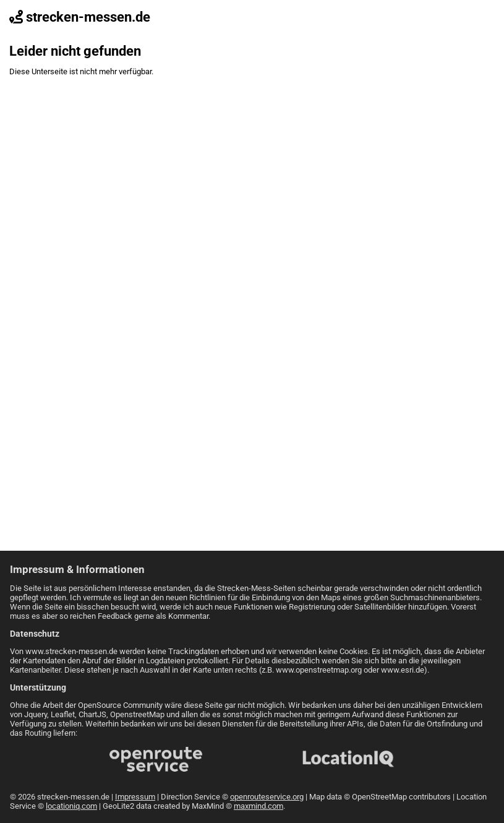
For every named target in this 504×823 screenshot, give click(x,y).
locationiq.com (71, 806)
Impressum (135, 797)
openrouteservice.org (267, 797)
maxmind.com (258, 806)
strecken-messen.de (80, 17)
